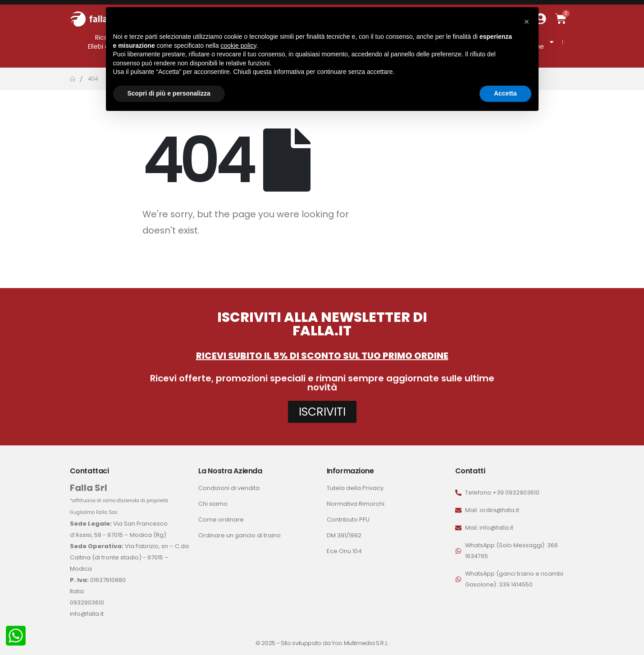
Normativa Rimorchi (356, 504)
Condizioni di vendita (229, 488)
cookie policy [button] (238, 46)
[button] (527, 22)
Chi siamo (213, 504)
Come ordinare (221, 520)
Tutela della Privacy (355, 488)
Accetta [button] (505, 93)
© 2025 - (268, 643)
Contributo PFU (348, 520)
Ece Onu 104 (344, 551)
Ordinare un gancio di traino (240, 535)
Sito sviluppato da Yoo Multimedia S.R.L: (335, 643)
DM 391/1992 (344, 535)
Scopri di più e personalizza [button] (169, 93)
